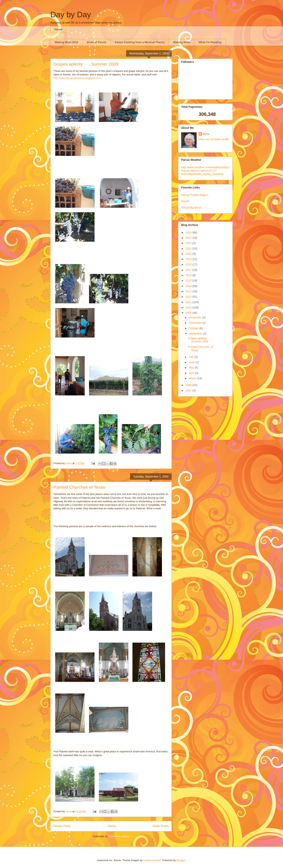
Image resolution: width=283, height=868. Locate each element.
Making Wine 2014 (66, 42)
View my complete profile (214, 139)
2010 (189, 307)
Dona (206, 134)
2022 (189, 243)
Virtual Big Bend (191, 208)
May (192, 368)
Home (58, 29)
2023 (189, 238)
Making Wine (181, 42)
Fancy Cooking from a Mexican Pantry (140, 42)
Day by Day (71, 15)
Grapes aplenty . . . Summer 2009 (86, 64)
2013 (189, 291)
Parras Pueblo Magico (195, 195)
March (193, 378)
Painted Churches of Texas (79, 487)
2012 (189, 297)
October (194, 328)
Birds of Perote (96, 42)
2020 (189, 254)
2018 (189, 264)
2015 (189, 281)
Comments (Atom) (119, 836)
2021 (189, 249)
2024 (189, 232)
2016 (189, 275)
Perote (185, 201)
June (192, 362)
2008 (189, 385)
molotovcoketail (152, 860)
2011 (189, 302)
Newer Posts (62, 826)
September (196, 334)
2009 (189, 313)
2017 (189, 270)
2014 (189, 286)
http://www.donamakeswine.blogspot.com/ (77, 78)
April (192, 373)
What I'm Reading (210, 42)
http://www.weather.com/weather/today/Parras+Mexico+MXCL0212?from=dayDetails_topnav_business (205, 171)
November (195, 323)
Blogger (181, 860)
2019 (189, 259)
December (195, 317)
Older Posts (161, 826)
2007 (189, 391)
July (192, 357)
